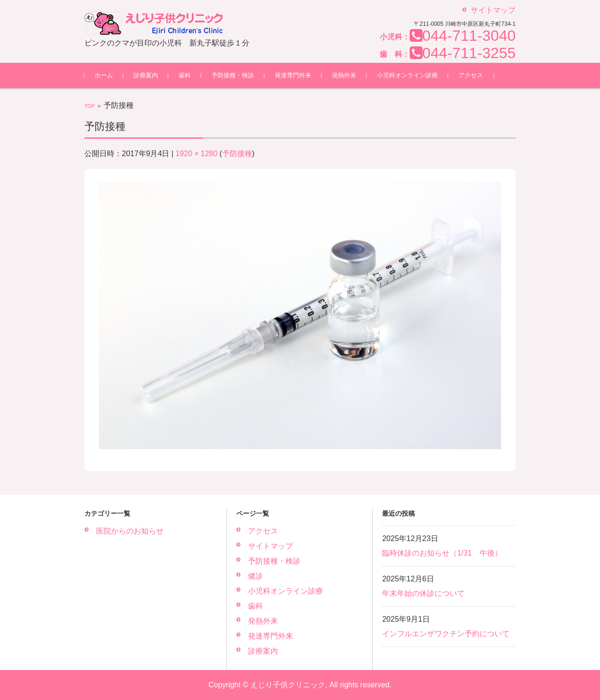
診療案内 (146, 75)
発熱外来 (344, 75)
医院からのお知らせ (130, 531)
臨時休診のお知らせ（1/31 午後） (442, 553)
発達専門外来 (293, 75)
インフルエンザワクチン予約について (446, 634)
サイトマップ (270, 546)
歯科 (185, 75)
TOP (90, 106)
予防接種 (237, 154)
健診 (255, 576)
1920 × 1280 (196, 154)
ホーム (104, 75)
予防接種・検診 (233, 75)
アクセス (471, 75)
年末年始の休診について (423, 593)
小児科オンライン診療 (407, 75)
